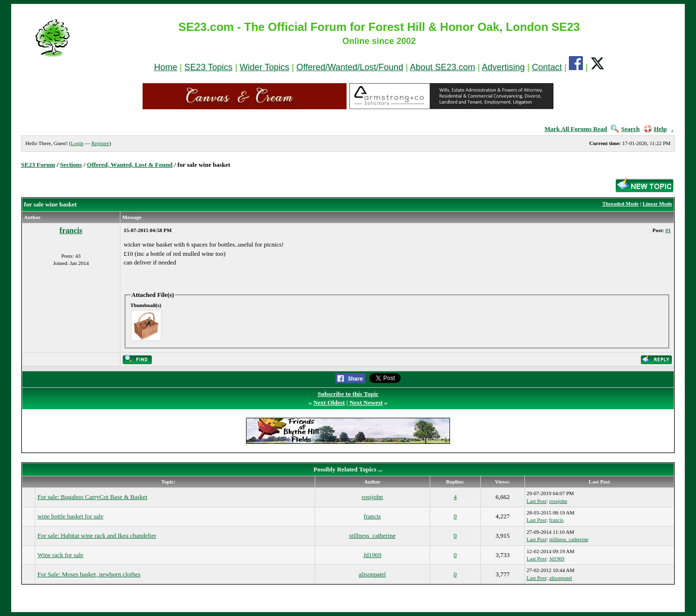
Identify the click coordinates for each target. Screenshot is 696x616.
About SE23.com (442, 67)
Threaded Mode (620, 204)
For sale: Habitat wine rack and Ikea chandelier (97, 535)
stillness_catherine (372, 535)
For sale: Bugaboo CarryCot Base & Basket (92, 497)
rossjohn (372, 497)
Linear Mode (657, 204)
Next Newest (366, 403)
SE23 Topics (208, 67)
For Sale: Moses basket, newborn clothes (89, 574)
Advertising (503, 67)
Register (100, 143)
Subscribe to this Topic (348, 394)
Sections (71, 165)
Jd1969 (372, 555)
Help (655, 129)
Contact (547, 67)
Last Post (537, 501)
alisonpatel (372, 574)
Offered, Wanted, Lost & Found (130, 165)
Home (166, 67)
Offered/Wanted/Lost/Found (350, 67)
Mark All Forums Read (576, 129)
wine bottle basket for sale (70, 516)
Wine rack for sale (60, 555)
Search (625, 129)
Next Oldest (329, 403)
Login (77, 143)
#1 (668, 230)
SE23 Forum (38, 165)
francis (71, 230)
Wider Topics (265, 67)
